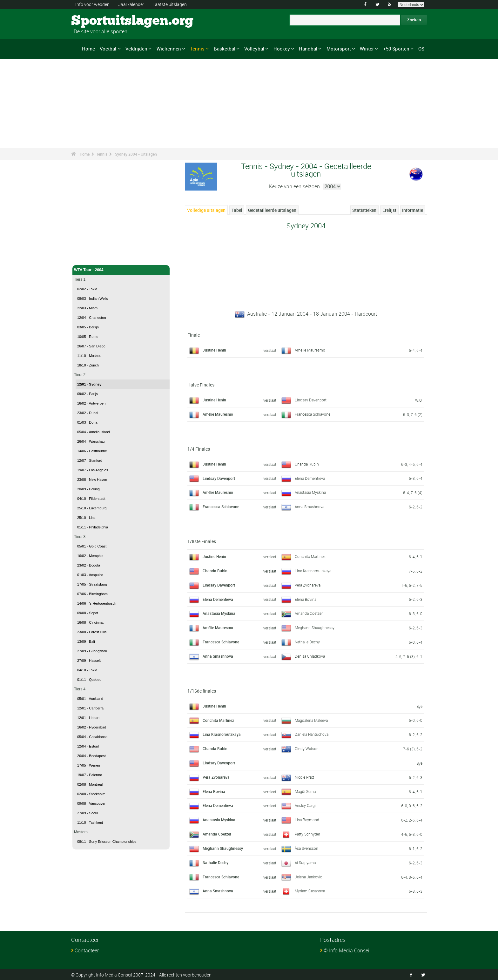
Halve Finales (201, 384)
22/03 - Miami (88, 308)
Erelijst (389, 210)
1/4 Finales (199, 449)
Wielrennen (169, 49)
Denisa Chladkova (310, 656)
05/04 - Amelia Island (94, 432)
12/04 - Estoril (88, 746)
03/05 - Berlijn (88, 327)
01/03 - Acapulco (90, 575)
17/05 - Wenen (89, 765)
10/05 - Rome (88, 337)
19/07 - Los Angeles (93, 470)
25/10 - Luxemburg (92, 508)
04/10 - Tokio (87, 670)
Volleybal (254, 49)
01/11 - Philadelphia (93, 527)
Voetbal (108, 49)
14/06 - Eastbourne (92, 451)
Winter (367, 49)
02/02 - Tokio (87, 289)
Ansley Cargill (306, 805)
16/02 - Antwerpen (91, 403)
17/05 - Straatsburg (92, 584)
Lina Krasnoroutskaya (313, 570)
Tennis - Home (87, 257)
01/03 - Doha (87, 422)
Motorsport (339, 49)
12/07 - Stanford (90, 460)
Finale (194, 335)
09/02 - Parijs (87, 394)
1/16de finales (202, 691)
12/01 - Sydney (89, 384)
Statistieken (364, 210)
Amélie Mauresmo (310, 350)
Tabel (237, 210)
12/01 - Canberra (90, 708)
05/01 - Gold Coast (92, 546)
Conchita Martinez (310, 556)
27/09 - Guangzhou (92, 651)
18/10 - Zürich (88, 365)
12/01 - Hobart (88, 718)
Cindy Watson (307, 748)
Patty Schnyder (307, 834)
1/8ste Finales (202, 541)
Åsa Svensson (306, 848)
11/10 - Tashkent (90, 822)
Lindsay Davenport (311, 399)
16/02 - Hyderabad (92, 727)
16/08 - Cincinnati (91, 622)
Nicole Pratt (304, 777)
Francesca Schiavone (313, 414)
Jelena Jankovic (308, 876)
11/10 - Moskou (89, 356)
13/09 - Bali (86, 641)
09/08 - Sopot (88, 613)
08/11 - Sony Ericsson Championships (107, 842)
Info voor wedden (92, 4)
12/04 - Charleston (92, 318)
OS (421, 49)
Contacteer (87, 950)
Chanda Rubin (307, 464)
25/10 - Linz (86, 518)
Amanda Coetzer (309, 613)
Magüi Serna (305, 791)
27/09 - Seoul (87, 813)
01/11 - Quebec (89, 680)
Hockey (282, 49)
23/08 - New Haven (92, 480)
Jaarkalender (131, 4)
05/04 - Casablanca (92, 737)
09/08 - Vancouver (91, 803)
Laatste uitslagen (170, 4)
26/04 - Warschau (91, 441)
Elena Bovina (306, 599)
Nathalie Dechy (307, 641)
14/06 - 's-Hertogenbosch (97, 603)
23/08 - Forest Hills (92, 632)
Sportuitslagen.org (95, 21)
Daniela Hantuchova (312, 734)
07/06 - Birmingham (92, 594)
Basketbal (225, 49)
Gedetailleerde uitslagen (272, 210)
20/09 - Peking (88, 489)
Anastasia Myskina (310, 492)
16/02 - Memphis (90, 556)
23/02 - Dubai (88, 413)
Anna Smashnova (310, 507)
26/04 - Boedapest (91, 756)
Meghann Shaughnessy (315, 628)
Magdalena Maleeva (311, 720)
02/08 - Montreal (90, 784)
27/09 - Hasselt (89, 661)
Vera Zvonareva (308, 585)
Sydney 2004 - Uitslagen (136, 154)
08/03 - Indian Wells (93, 299)
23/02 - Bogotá (89, 565)
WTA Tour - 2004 (121, 270)
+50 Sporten (396, 49)
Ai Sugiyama (305, 862)
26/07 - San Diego (91, 346)
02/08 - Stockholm (91, 794)
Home (88, 49)
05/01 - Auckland (90, 699)
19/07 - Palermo (90, 775)
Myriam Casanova (310, 891)
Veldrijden (136, 49)
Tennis (197, 49)
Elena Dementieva (310, 478)
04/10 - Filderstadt (91, 499)
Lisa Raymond (307, 820)
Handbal (308, 49)
